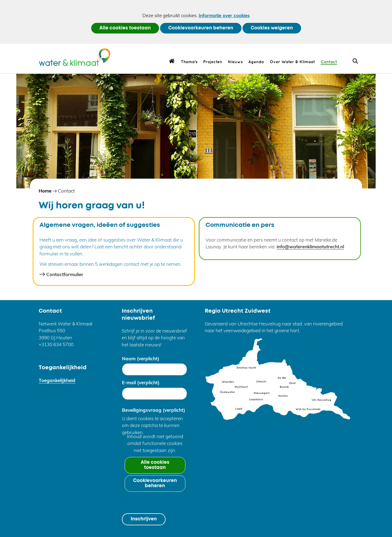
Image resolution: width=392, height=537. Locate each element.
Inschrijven (144, 519)
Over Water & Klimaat (292, 62)
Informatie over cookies (224, 15)
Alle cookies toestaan (125, 28)
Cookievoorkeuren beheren (201, 28)
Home (172, 61)
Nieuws (235, 62)
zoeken (357, 63)
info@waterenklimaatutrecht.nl (310, 247)
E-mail (141, 382)
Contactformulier (65, 274)
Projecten (213, 62)
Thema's (189, 62)
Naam (141, 358)
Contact (329, 62)
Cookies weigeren (272, 28)
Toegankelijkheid (57, 380)
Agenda (256, 62)
